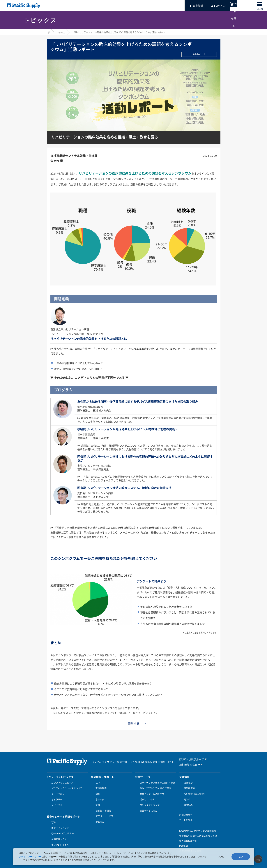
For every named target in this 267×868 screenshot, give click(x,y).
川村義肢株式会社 (188, 765)
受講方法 (55, 844)
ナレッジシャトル (59, 835)
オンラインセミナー (60, 821)
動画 (97, 792)
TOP (53, 817)
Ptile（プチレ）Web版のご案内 (154, 787)
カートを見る (186, 815)
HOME (48, 32)
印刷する (134, 723)
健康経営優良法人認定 (190, 846)
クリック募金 (57, 792)
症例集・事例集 (102, 805)
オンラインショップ (149, 801)
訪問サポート (57, 839)
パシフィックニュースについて (66, 787)
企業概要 (187, 783)
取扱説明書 (100, 787)
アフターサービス (103, 810)
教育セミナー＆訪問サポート (153, 792)
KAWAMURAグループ (190, 759)
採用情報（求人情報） (194, 792)
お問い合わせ (186, 809)
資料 (97, 801)
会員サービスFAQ (147, 805)
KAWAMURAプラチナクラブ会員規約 (198, 825)
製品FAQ (99, 814)
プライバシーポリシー (30, 857)
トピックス (63, 32)
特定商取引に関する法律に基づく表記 (198, 830)
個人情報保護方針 (188, 835)
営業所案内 (188, 787)
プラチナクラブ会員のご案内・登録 (156, 783)
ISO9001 (184, 841)
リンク (186, 796)
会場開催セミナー (59, 830)
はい (241, 857)
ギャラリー (56, 796)
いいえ (221, 857)
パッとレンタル (146, 796)
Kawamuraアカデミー (62, 826)
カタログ (99, 796)
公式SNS (187, 801)
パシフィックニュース (61, 783)
